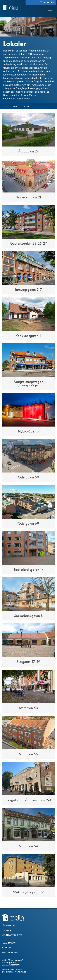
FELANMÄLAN (9, 943)
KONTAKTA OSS (10, 952)
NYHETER (7, 948)
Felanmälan (47, 2)
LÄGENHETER (9, 926)
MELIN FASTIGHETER (12, 935)
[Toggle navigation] (50, 9)
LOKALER (6, 930)
